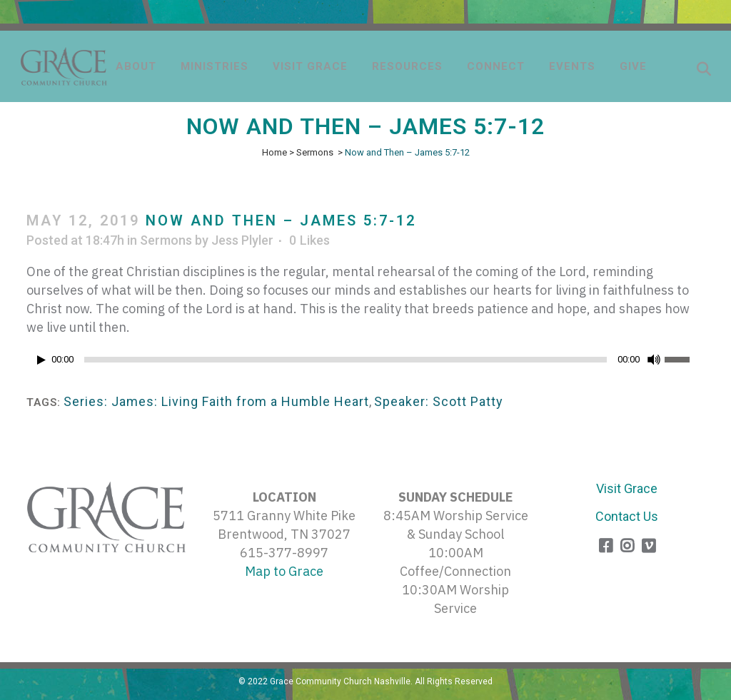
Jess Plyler (242, 240)
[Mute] (654, 360)
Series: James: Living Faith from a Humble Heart (216, 401)
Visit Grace (627, 488)
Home (274, 152)
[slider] (346, 360)
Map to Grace (284, 571)
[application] (365, 363)
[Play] (41, 360)
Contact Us (627, 516)
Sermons (315, 152)
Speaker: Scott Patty (439, 401)
